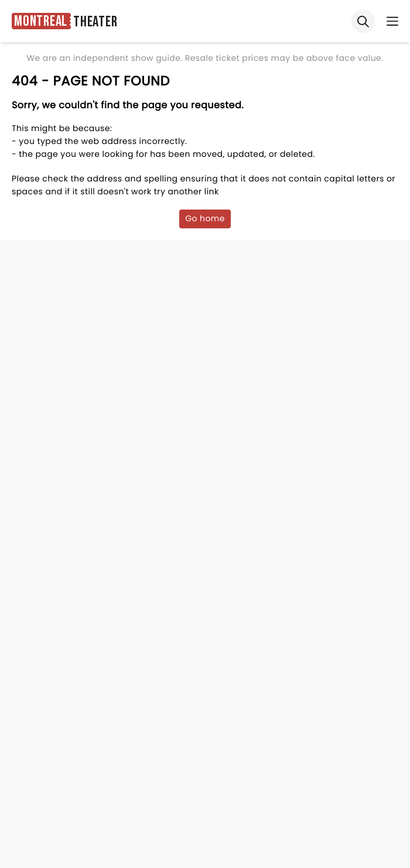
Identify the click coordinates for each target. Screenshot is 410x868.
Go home (205, 218)
